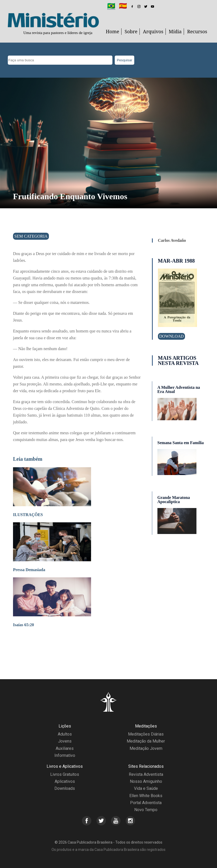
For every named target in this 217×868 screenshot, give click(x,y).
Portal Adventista (146, 803)
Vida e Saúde (146, 788)
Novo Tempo (146, 810)
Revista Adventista (146, 774)
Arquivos (153, 31)
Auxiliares (65, 748)
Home (113, 31)
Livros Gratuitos (65, 774)
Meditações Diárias (146, 734)
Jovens (65, 741)
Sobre (131, 31)
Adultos (65, 734)
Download (171, 336)
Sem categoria (31, 236)
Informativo (65, 755)
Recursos (197, 31)
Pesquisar (125, 60)
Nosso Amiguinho (146, 781)
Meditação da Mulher (146, 741)
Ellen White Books (146, 796)
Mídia (175, 31)
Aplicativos (65, 781)
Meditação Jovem (146, 748)
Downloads (65, 788)
